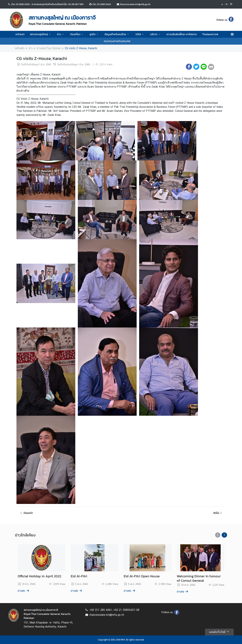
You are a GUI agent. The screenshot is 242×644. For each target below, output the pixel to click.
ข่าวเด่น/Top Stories (49, 48)
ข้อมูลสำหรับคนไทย (117, 34)
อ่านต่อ (24, 591)
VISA (140, 34)
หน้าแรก (20, 34)
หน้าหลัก (20, 48)
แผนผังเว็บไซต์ (219, 632)
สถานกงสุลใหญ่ (41, 34)
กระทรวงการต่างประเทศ (117, 41)
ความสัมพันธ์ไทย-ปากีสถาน (182, 34)
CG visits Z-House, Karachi (81, 48)
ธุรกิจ (94, 34)
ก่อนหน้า (26, 513)
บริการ (156, 34)
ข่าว (61, 34)
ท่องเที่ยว (77, 34)
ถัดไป (218, 513)
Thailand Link (210, 34)
